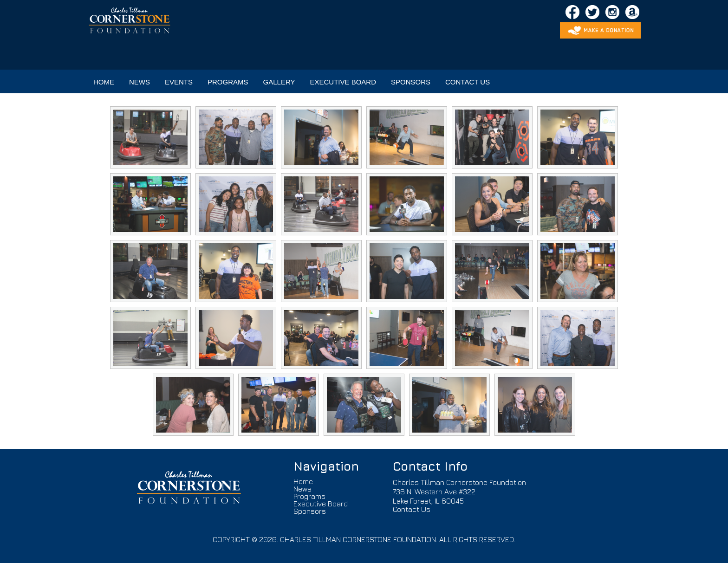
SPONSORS (411, 82)
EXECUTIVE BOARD (343, 82)
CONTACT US (468, 82)
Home (303, 481)
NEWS (140, 82)
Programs (309, 496)
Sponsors (310, 511)
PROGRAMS (228, 82)
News (302, 489)
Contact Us (412, 509)
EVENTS (179, 82)
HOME (104, 82)
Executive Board (321, 504)
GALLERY (279, 82)
